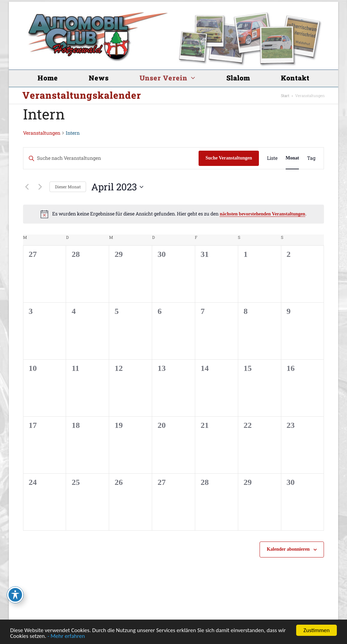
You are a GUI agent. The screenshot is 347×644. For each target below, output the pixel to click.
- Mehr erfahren (66, 636)
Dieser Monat (68, 187)
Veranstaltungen (42, 133)
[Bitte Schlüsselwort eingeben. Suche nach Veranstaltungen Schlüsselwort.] (111, 158)
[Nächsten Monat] (40, 187)
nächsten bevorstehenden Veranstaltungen (262, 214)
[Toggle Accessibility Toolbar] (15, 595)
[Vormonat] (27, 187)
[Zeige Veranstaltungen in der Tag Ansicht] (311, 158)
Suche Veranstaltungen (229, 158)
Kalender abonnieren (288, 549)
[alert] (174, 214)
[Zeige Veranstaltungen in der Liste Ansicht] (272, 158)
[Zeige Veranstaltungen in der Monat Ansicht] (292, 158)
